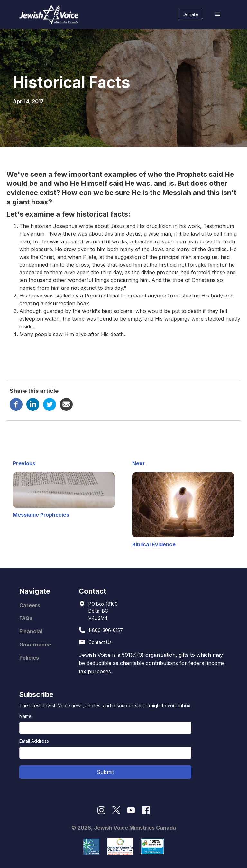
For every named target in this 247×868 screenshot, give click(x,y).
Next (138, 463)
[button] (218, 14)
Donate (190, 14)
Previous (24, 463)
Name (25, 716)
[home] (49, 14)
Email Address (34, 741)
